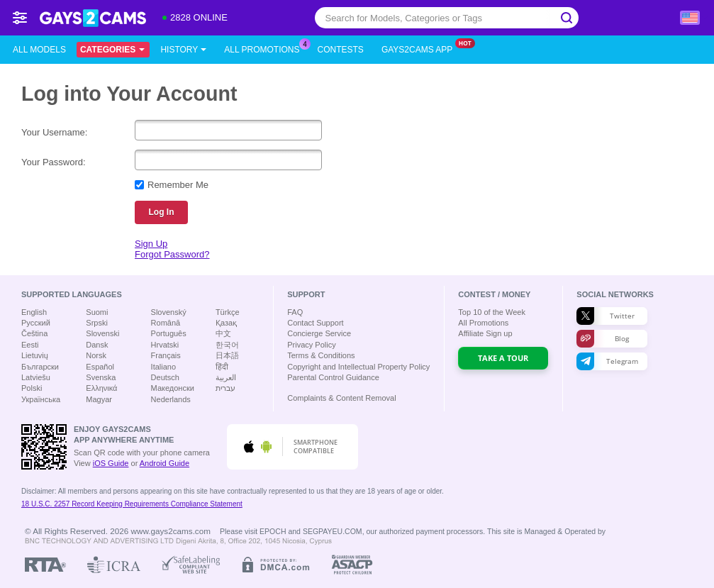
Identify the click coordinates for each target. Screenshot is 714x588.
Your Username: (54, 132)
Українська (41, 399)
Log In (162, 212)
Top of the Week (492, 312)
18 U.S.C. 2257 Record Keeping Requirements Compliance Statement (132, 504)
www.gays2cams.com (171, 531)
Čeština (34, 333)
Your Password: (54, 162)
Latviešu (36, 377)
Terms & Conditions (321, 355)
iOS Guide (111, 463)
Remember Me (178, 185)
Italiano (163, 367)
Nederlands (171, 399)
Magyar (99, 399)
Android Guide (164, 463)
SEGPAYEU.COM (333, 531)
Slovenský (169, 312)
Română (166, 323)
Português (169, 333)
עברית (225, 388)
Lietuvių (35, 355)
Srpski (97, 323)
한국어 (227, 345)
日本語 (227, 355)
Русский (36, 323)
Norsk (96, 355)
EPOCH (273, 531)
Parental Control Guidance (333, 377)
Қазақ (226, 323)
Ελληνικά (101, 388)
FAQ (295, 312)
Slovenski (102, 333)
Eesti (30, 345)
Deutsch (165, 377)
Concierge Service (319, 333)
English (34, 312)
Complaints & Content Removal (341, 398)
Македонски (173, 388)
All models (39, 50)
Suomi (97, 312)
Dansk (97, 345)
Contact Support (316, 323)
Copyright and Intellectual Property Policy (358, 367)
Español (100, 367)
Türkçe (228, 312)
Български (40, 367)
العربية (226, 377)
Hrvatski (165, 345)
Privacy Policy (311, 345)
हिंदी (222, 367)
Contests (341, 50)
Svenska (101, 377)
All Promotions (265, 48)
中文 (223, 333)
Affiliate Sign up (485, 333)
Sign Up (151, 244)
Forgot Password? (172, 254)
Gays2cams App (420, 48)
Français (166, 355)
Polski (32, 388)
